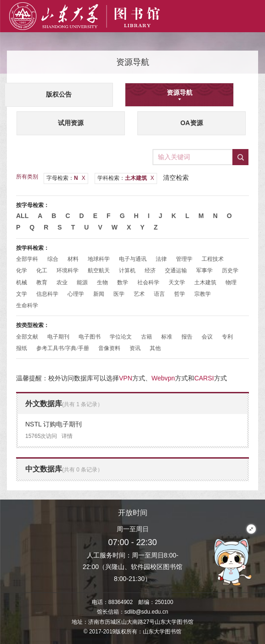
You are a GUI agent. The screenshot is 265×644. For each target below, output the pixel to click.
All (22, 216)
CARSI (204, 378)
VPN (126, 378)
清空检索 (176, 178)
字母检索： (66, 178)
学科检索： (126, 178)
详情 (67, 436)
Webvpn (163, 378)
